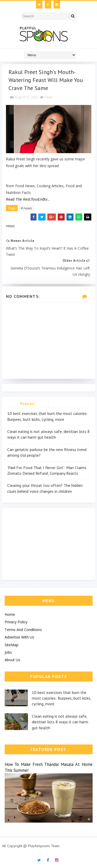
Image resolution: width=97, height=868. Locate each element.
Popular (28, 404)
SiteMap (12, 645)
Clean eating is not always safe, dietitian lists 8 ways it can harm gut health (60, 722)
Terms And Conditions (23, 630)
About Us (12, 660)
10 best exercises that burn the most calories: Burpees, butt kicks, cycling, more (61, 698)
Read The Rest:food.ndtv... (28, 199)
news (48, 97)
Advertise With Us (19, 637)
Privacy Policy (16, 622)
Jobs (8, 652)
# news (26, 208)
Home (10, 614)
